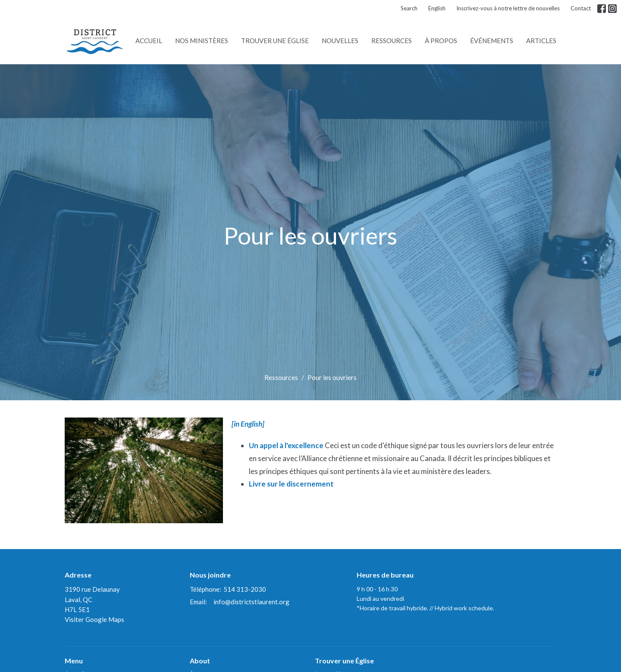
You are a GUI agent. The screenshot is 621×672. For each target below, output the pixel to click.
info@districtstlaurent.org (251, 602)
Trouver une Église (275, 41)
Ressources (392, 41)
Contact (581, 8)
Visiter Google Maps (94, 619)
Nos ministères (202, 41)
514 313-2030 (245, 589)
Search (409, 8)
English (437, 8)
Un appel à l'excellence (287, 445)
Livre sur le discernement (291, 484)
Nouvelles (340, 41)
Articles (541, 41)
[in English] (248, 424)
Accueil (149, 41)
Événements (492, 41)
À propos (441, 41)
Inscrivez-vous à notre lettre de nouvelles (508, 8)
